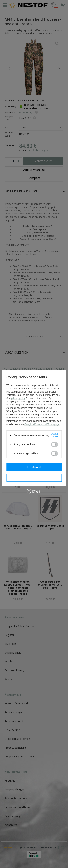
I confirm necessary (34, 478)
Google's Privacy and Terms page (42, 424)
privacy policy (18, 398)
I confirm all (34, 467)
